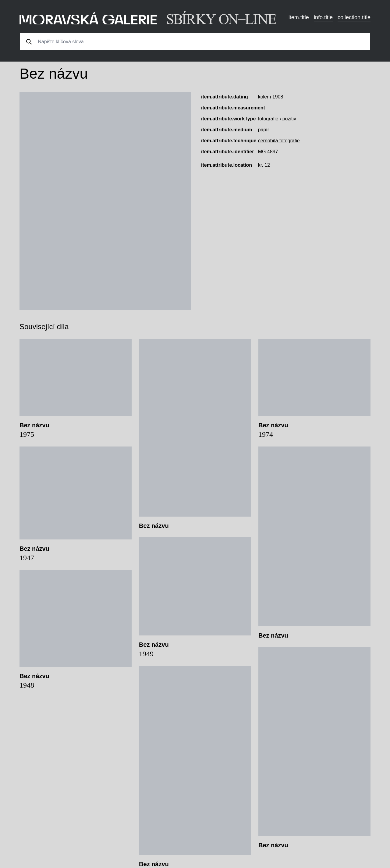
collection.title (354, 17)
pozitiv (289, 119)
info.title (323, 17)
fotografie (268, 119)
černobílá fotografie (279, 141)
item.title (299, 17)
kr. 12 (264, 165)
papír (264, 130)
